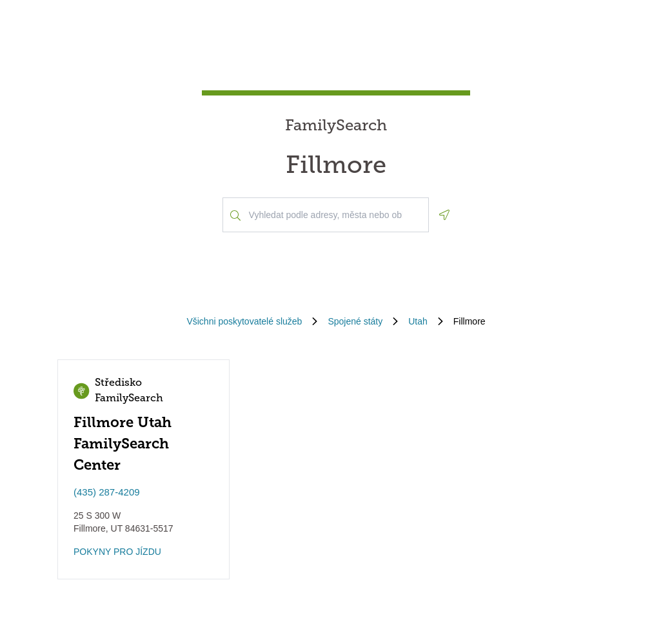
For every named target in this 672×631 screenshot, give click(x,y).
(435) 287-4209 (107, 492)
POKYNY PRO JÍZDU (117, 552)
